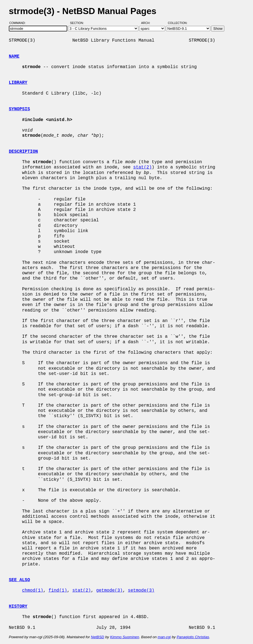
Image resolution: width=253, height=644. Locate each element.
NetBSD (98, 637)
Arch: (148, 23)
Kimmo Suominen (124, 637)
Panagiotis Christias (193, 637)
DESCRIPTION (23, 152)
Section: (78, 23)
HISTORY (18, 607)
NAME (14, 57)
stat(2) (142, 167)
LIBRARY (18, 83)
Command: (19, 23)
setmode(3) (141, 591)
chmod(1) (33, 591)
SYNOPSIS (19, 109)
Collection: (178, 23)
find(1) (58, 591)
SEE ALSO (19, 580)
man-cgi (164, 637)
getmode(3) (109, 591)
